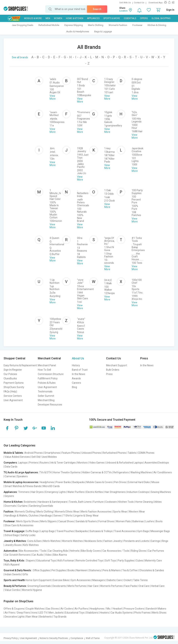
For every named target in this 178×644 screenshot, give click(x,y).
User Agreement (13, 400)
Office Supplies (41, 570)
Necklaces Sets (93, 541)
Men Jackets (56, 613)
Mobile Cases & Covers (99, 482)
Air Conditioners (163, 472)
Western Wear (137, 512)
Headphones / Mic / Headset (106, 609)
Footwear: (10, 521)
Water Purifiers (76, 492)
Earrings (155, 541)
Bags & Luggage (103, 31)
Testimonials (45, 391)
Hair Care (93, 586)
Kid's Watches (31, 545)
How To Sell (44, 370)
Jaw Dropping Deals (23, 25)
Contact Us (139, 3)
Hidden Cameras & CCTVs (97, 472)
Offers (144, 18)
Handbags (46, 516)
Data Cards (11, 467)
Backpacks (79, 482)
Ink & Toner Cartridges (63, 463)
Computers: (11, 463)
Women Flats (123, 521)
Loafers (150, 521)
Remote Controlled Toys (90, 561)
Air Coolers (67, 609)
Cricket (128, 580)
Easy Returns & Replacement (20, 365)
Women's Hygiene (32, 590)
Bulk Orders (113, 370)
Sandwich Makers (156, 609)
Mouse (155, 482)
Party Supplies (126, 561)
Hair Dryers (37, 492)
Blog (74, 387)
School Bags (12, 535)
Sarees (57, 516)
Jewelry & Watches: (15, 541)
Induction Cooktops (138, 492)
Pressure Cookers (134, 609)
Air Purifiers (81, 609)
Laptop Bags (47, 531)
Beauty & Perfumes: (15, 586)
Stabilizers (92, 613)
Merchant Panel (47, 365)
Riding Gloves (139, 551)
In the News (79, 374)
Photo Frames (142, 613)
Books (71, 570)
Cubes (139, 561)
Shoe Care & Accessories (19, 525)
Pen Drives (120, 482)
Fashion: (9, 512)
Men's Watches (52, 541)
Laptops (23, 463)
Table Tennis (140, 580)
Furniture (98, 502)
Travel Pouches (65, 531)
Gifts (25, 574)
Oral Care (144, 586)
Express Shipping (74, 25)
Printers (34, 463)
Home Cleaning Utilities (148, 502)
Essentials (130, 18)
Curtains (23, 506)
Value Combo (12, 590)
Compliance (77, 638)
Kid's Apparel (12, 565)
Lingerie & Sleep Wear (86, 516)
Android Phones (34, 453)
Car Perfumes (156, 551)
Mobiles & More (33, 18)
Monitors (82, 463)
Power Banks (63, 482)
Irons (34, 613)
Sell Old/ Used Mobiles (44, 457)
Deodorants (59, 586)
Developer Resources (50, 405)
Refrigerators (121, 472)
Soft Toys (111, 561)
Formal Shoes (106, 521)
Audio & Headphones (78, 31)
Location (123, 11)
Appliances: (11, 492)
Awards (76, 378)
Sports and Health (14, 580)
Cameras (10, 476)
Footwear (137, 25)
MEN (48, 18)
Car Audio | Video (42, 555)
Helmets (75, 551)
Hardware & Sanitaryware (52, 502)
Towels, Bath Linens (80, 502)
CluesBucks (10, 378)
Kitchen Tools (126, 502)
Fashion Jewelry (113, 541)
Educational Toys (46, 561)
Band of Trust (80, 370)
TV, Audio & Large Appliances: (21, 472)
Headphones (47, 482)
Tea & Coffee (130, 570)
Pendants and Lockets (136, 541)
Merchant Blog (46, 400)
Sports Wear (120, 512)
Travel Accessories (125, 531)
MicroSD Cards (51, 486)
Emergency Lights (55, 492)
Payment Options (14, 383)
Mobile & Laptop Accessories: (21, 482)
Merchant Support (117, 365)
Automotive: (11, 551)
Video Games (97, 463)
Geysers (9, 496)
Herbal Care (158, 586)
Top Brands (60, 617)
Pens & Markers (112, 570)
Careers (76, 383)
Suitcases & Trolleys (101, 531)
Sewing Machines (161, 492)
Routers (44, 463)
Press (109, 374)
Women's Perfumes (111, 586)
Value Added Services (17, 457)
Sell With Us (125, 3)
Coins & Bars (34, 541)
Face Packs (131, 586)
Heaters (104, 613)
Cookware (111, 502)
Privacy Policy (11, 638)
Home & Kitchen (75, 18)
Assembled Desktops (157, 463)
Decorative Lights (15, 617)
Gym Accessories (81, 580)
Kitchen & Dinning (157, 25)
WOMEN (58, 18)
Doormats (10, 506)
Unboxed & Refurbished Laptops (125, 463)
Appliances (93, 18)
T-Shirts (68, 516)
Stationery (95, 570)
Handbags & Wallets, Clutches (22, 516)
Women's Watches (72, 541)
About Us (78, 358)
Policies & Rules (47, 383)
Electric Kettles (95, 492)
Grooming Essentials (39, 586)
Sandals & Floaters (86, 521)
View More (53, 97)
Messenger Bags (160, 531)
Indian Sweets (13, 574)
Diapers (31, 561)
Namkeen (82, 570)
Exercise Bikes (61, 580)
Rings (165, 541)
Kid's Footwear (66, 561)
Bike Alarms (60, 555)
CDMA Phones (146, 453)
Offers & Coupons (14, 609)
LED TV (43, 613)
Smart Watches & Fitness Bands (23, 486)
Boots (159, 521)
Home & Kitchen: (13, 502)
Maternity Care (153, 561)
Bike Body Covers (91, 551)
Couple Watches (35, 609)
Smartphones (52, 453)
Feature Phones (71, 453)
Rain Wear (32, 617)
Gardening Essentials (41, 506)
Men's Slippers (48, 521)
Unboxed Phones (91, 453)
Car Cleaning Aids (58, 551)
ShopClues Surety (14, 387)
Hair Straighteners (115, 492)
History (76, 365)
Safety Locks (28, 535)
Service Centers (13, 396)
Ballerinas (138, 521)
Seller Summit (46, 396)
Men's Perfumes (77, 586)
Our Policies (10, 374)
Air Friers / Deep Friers (17, 613)
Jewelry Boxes (13, 545)
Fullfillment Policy (48, 378)
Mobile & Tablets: (14, 453)
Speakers (22, 476)
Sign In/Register (13, 370)
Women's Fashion (118, 25)
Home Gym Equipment (38, 580)
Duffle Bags (32, 531)
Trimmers (24, 492)
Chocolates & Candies (152, 570)
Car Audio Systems (122, 613)
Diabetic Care (114, 580)
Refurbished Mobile (49, 25)
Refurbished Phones (114, 453)
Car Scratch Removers (18, 555)
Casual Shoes (66, 521)
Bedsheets (30, 502)
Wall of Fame (93, 638)
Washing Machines (141, 472)
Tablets (132, 453)
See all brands (20, 57)
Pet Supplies (59, 570)
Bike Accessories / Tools (32, 551)
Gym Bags (143, 531)
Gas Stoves (52, 609)
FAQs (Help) (10, 391)
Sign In (170, 10)
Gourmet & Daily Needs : (18, 570)
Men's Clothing (96, 25)
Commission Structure (51, 374)
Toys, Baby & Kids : (15, 561)
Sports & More (112, 18)
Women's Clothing (25, 512)
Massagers (99, 580)
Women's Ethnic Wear (67, 512)
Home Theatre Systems (67, 472)
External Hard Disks (139, 482)
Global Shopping (161, 18)
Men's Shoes (159, 613)
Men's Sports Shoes (27, 521)
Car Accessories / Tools (116, 551)
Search (97, 9)
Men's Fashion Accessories (96, 512)
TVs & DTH (45, 472)
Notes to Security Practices (54, 638)
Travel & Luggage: (14, 531)
